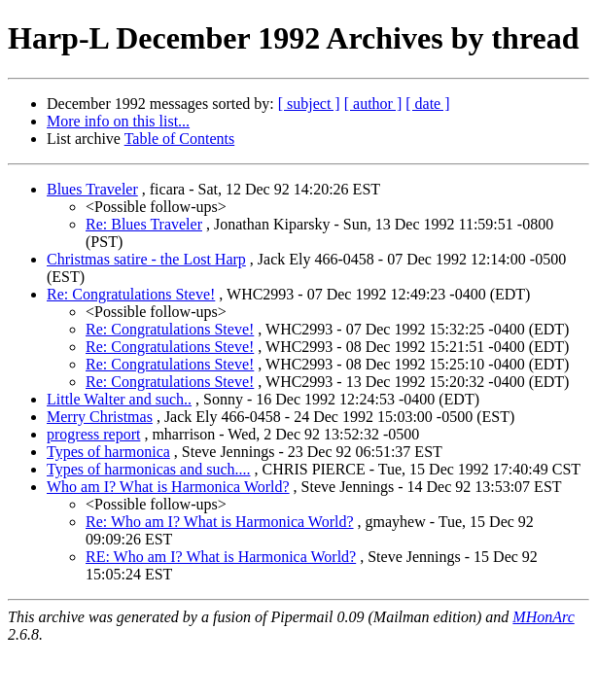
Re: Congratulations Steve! (131, 294)
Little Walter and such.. (119, 399)
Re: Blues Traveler (144, 224)
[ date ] (427, 104)
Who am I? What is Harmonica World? (168, 487)
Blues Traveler (92, 189)
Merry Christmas (100, 417)
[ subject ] (309, 104)
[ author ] (373, 104)
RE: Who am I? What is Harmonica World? (221, 557)
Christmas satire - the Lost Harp (146, 259)
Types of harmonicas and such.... (149, 469)
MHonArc (543, 617)
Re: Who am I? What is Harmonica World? (220, 522)
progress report (93, 434)
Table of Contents (180, 139)
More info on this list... (118, 121)
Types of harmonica (108, 452)
